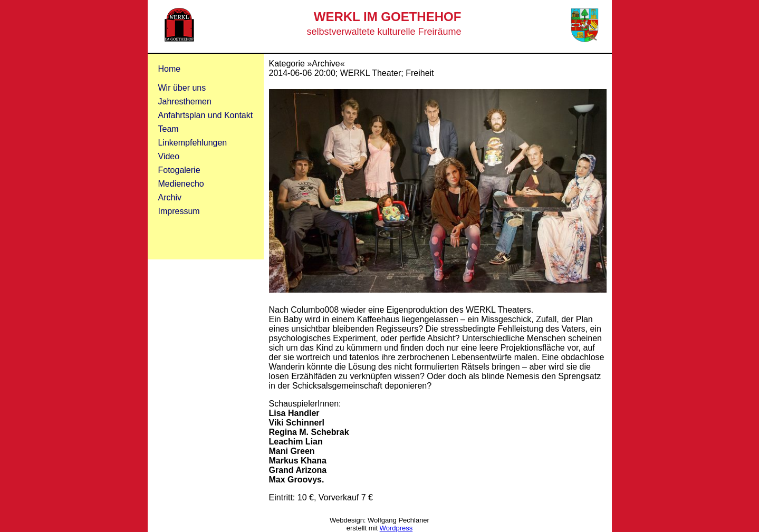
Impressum (179, 211)
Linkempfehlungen (193, 143)
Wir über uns (182, 88)
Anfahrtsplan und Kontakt (206, 115)
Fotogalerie (179, 170)
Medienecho (181, 184)
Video (169, 156)
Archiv (170, 197)
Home (170, 69)
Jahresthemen (185, 101)
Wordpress (396, 528)
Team (169, 129)
